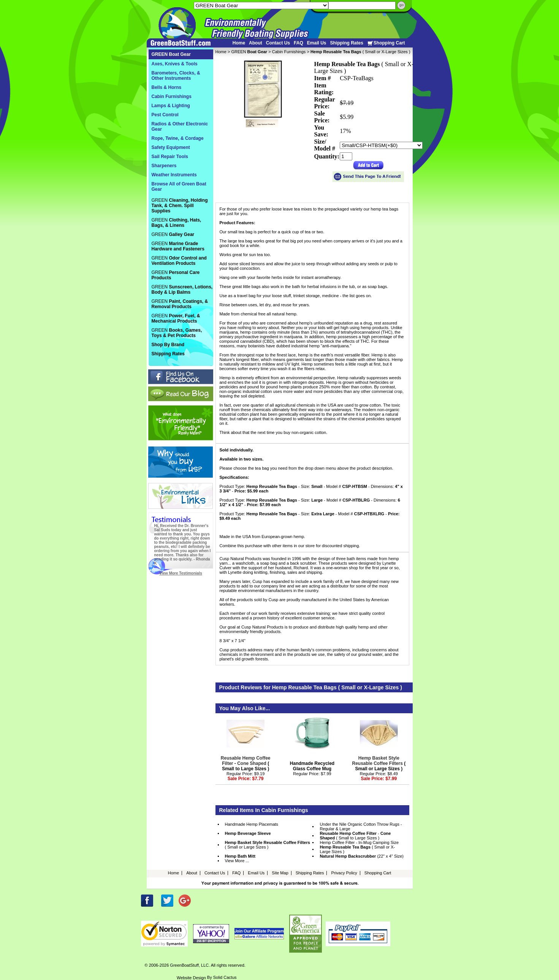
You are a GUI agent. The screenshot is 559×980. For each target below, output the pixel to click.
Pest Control (165, 115)
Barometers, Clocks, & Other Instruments (176, 76)
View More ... (237, 861)
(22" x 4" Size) (362, 856)
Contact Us (278, 43)
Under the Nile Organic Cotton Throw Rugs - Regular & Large (361, 826)
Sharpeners (164, 166)
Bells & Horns (167, 87)
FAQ (299, 43)
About (256, 43)
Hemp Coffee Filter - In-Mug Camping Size (359, 842)
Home (239, 43)
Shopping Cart (386, 43)
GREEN (249, 52)
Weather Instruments (174, 175)
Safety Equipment (171, 147)
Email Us (317, 43)
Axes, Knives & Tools (175, 64)
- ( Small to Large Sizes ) (246, 763)
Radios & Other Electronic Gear (180, 127)
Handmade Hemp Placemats (252, 824)
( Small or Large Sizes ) (379, 763)
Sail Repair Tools (170, 157)
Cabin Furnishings (289, 52)
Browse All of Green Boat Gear (179, 187)
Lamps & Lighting (171, 106)
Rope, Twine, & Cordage (178, 138)
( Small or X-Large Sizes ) (357, 849)
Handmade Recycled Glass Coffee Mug (312, 766)
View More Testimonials (181, 573)
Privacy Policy (344, 873)
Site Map (280, 873)
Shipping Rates (346, 43)
